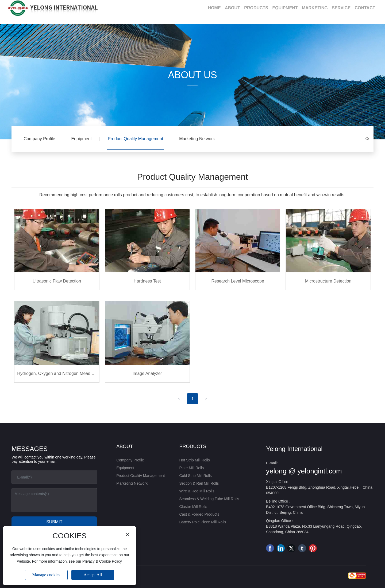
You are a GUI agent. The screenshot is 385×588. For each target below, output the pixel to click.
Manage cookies (46, 575)
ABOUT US (192, 75)
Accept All (93, 575)
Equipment (81, 139)
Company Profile (39, 139)
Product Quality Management (135, 139)
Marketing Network (197, 139)
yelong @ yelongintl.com (304, 471)
